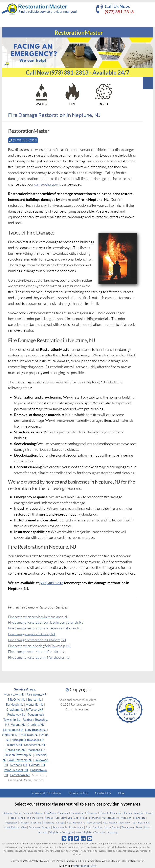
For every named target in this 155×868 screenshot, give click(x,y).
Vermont (43, 832)
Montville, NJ (35, 704)
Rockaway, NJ (16, 714)
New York (124, 822)
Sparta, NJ (35, 699)
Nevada (60, 822)
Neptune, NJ (10, 735)
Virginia (54, 832)
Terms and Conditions (46, 793)
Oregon (46, 827)
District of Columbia (111, 813)
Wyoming (112, 832)
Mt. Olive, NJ (17, 699)
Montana (36, 822)
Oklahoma (34, 827)
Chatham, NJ (15, 709)
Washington (67, 832)
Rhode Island (76, 827)
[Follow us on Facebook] (70, 838)
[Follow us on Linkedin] (83, 838)
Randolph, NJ (15, 704)
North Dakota (11, 827)
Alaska (17, 813)
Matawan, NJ (30, 735)
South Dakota (112, 827)
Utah (147, 827)
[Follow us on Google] (64, 838)
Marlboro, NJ (36, 750)
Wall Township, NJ (20, 760)
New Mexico (110, 822)
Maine (84, 818)
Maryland (94, 818)
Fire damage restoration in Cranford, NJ (39, 651)
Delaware (92, 813)
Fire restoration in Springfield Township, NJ (41, 645)
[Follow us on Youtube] (90, 838)
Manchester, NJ (35, 745)
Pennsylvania (60, 827)
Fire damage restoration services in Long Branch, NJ (48, 622)
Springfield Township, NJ (28, 740)
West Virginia (83, 832)
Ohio (24, 827)
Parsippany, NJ (36, 694)
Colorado (63, 813)
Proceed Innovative (85, 866)
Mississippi (11, 822)
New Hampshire (76, 822)
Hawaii (149, 813)
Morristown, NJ (14, 694)
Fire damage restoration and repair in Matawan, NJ (47, 628)
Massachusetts (110, 818)
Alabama (7, 813)
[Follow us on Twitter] (77, 838)
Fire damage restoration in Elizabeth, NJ (39, 640)
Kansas (49, 818)
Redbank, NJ (19, 765)
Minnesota (139, 818)
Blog (121, 793)
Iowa (40, 818)
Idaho (13, 818)
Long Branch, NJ (36, 730)
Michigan (126, 818)
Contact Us (103, 793)
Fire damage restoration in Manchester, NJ (41, 657)
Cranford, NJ (36, 725)
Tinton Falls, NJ (15, 750)
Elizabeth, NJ (13, 745)
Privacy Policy (78, 793)
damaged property (49, 184)
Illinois (22, 818)
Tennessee (128, 827)
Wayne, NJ (18, 725)
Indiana (31, 818)
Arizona (27, 813)
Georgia (138, 813)
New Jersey (94, 822)
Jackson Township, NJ (18, 755)
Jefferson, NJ (34, 709)
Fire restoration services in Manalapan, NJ (40, 616)
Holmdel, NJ (37, 765)
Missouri (24, 822)
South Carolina (94, 827)
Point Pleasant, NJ (16, 770)
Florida (128, 813)
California (51, 813)
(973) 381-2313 (119, 12)
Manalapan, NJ (13, 730)
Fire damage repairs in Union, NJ (33, 634)
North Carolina (140, 822)
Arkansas (39, 813)
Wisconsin (99, 832)
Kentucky (60, 818)
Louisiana (73, 818)
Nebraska (49, 822)
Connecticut (78, 813)
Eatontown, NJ (20, 775)
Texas (139, 827)
